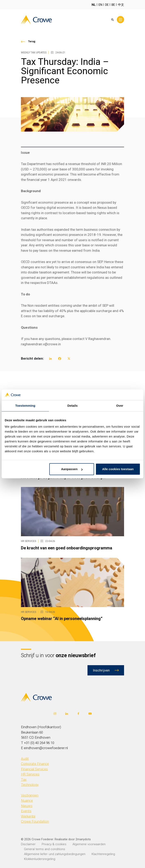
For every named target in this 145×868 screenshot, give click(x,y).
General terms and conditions (45, 849)
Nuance (27, 800)
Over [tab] (120, 406)
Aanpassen (72, 469)
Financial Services (34, 769)
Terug (32, 41)
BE (113, 5)
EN (100, 5)
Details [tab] (72, 406)
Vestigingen (30, 795)
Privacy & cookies (54, 844)
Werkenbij (28, 816)
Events (26, 811)
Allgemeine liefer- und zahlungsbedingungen (55, 854)
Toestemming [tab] (25, 406)
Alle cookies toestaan (118, 469)
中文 (121, 5)
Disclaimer (28, 844)
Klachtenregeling (103, 854)
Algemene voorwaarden (89, 844)
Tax (24, 780)
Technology (30, 785)
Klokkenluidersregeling (40, 859)
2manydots (83, 839)
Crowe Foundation (35, 821)
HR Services (30, 774)
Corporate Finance (35, 764)
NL (94, 5)
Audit (25, 759)
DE (107, 5)
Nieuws (27, 806)
